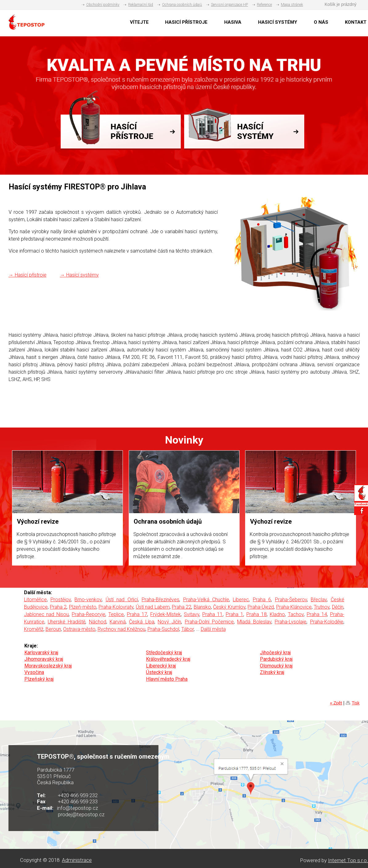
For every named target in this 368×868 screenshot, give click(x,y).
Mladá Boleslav (254, 622)
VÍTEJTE (139, 22)
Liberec (241, 600)
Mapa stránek (292, 5)
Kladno (277, 614)
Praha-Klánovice (294, 607)
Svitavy (192, 614)
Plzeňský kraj (39, 679)
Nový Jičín (169, 622)
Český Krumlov (229, 607)
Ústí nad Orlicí (122, 600)
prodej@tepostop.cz (81, 814)
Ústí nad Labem (153, 607)
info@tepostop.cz (77, 808)
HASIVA (233, 22)
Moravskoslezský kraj (48, 666)
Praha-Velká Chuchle (206, 600)
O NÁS (321, 22)
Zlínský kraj (272, 672)
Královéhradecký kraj (168, 659)
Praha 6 (262, 600)
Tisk (356, 703)
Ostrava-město (79, 629)
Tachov (296, 614)
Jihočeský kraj (275, 653)
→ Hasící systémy (79, 275)
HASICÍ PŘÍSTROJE (186, 22)
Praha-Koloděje (327, 622)
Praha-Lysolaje (291, 622)
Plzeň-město (83, 607)
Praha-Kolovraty (116, 607)
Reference (264, 5)
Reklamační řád (141, 5)
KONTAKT (356, 22)
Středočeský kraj (164, 653)
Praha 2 (58, 607)
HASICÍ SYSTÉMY (278, 22)
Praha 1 (235, 614)
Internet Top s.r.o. (348, 860)
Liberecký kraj (161, 666)
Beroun (53, 629)
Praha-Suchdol (163, 629)
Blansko (202, 607)
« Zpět (336, 703)
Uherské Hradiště (67, 622)
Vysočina (34, 672)
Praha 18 (257, 614)
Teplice (116, 614)
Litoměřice (35, 600)
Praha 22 (182, 607)
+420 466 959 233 (78, 801)
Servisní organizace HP (229, 5)
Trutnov (322, 607)
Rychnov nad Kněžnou (121, 629)
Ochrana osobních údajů (182, 5)
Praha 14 (317, 614)
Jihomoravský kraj (44, 659)
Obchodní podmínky (103, 5)
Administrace (77, 860)
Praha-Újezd (261, 607)
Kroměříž (34, 629)
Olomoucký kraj (276, 666)
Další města (213, 629)
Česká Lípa (142, 622)
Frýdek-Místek (166, 614)
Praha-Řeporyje (89, 614)
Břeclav (319, 600)
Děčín (338, 607)
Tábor (188, 629)
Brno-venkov (88, 600)
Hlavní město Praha (167, 679)
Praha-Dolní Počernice (209, 622)
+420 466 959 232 (78, 795)
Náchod (98, 622)
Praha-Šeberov (291, 600)
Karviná (118, 622)
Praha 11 (212, 614)
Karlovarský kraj (41, 653)
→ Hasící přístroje (28, 275)
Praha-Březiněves (160, 600)
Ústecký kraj (159, 672)
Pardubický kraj (276, 659)
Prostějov (61, 600)
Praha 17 (137, 614)
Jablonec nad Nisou (47, 614)
